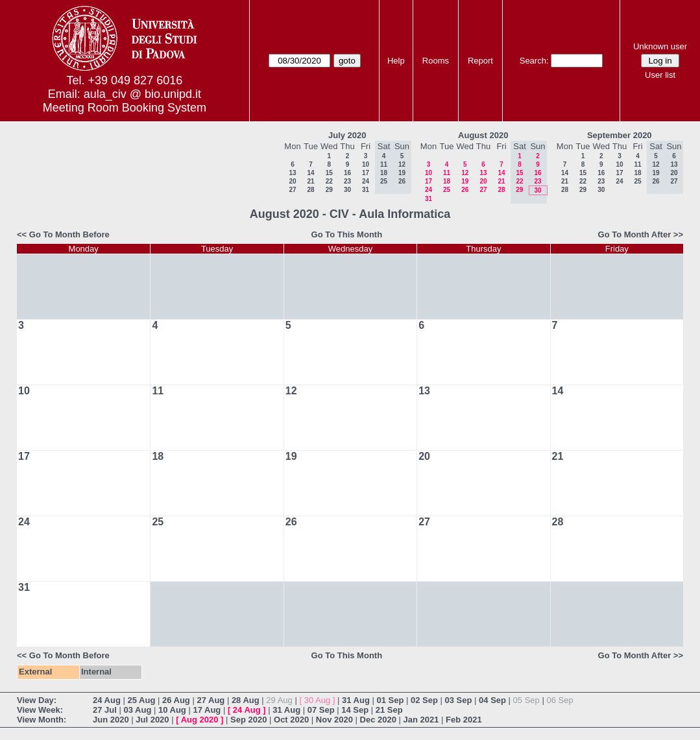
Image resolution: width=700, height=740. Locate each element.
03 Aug (137, 710)
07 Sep (321, 710)
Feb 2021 (464, 720)
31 (366, 190)
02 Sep (424, 700)
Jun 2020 (111, 720)
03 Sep (459, 700)
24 (366, 181)
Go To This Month (347, 234)
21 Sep (389, 710)
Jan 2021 (421, 720)
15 (329, 173)
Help (396, 61)
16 (347, 173)
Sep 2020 (248, 720)
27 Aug (211, 700)
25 (447, 190)
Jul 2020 (152, 720)
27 (292, 190)
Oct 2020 (291, 720)
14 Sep (355, 710)
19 (465, 181)
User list (660, 75)
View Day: (37, 700)
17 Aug (207, 710)
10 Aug (172, 710)
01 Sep (390, 700)
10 (366, 164)
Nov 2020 (334, 720)
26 (465, 190)
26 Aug (176, 700)
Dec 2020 (378, 720)
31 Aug (356, 700)
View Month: (42, 720)
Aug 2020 (200, 720)
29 (329, 190)
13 (292, 173)
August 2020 (483, 135)
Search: (534, 61)
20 (292, 181)
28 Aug (246, 700)
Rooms (436, 61)
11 (447, 173)
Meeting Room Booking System (125, 108)
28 (310, 190)
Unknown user (660, 46)
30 (347, 190)
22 (329, 181)
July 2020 (347, 135)
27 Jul (105, 710)
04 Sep (492, 700)
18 (447, 181)
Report (480, 61)
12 (465, 173)
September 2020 (620, 135)
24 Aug (107, 700)
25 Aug (141, 700)
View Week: (40, 710)
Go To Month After (635, 234)
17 (366, 173)
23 (347, 181)
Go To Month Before (69, 234)
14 (310, 173)
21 (310, 181)
